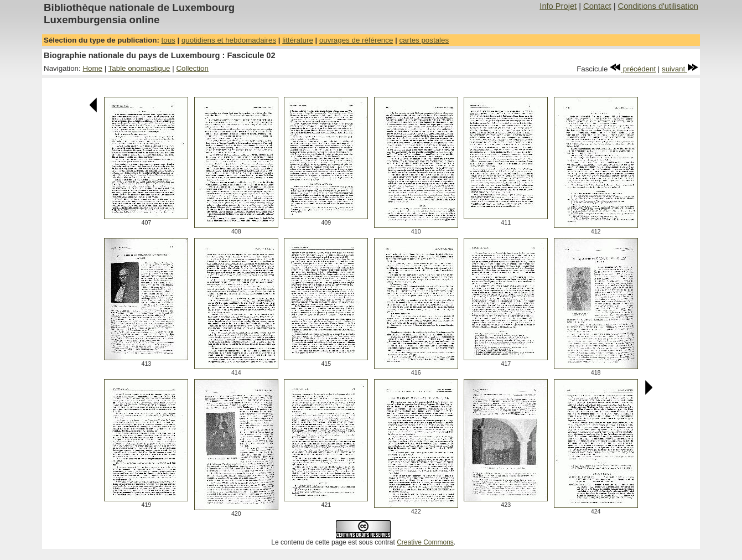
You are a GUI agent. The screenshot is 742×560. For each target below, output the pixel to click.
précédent (633, 69)
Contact (597, 6)
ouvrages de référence (356, 40)
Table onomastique (139, 68)
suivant (680, 69)
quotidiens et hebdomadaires (229, 40)
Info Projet (558, 6)
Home (92, 68)
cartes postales (424, 40)
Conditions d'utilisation (658, 6)
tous (168, 40)
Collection (192, 68)
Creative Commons (425, 542)
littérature (298, 40)
